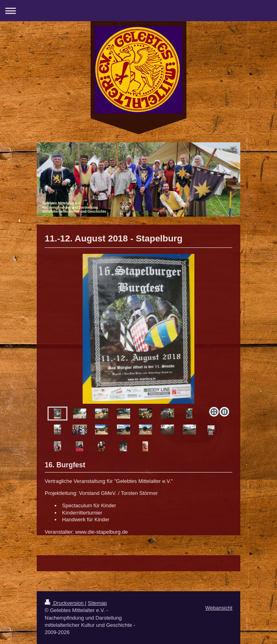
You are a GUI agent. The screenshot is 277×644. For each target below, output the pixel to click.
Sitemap (97, 603)
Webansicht (219, 608)
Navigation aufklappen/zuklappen (138, 11)
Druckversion (65, 603)
